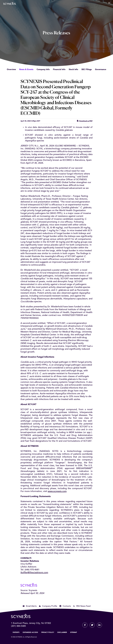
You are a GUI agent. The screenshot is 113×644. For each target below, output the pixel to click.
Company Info (43, 70)
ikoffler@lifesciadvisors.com (34, 573)
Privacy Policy (48, 632)
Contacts (67, 606)
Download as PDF (85, 121)
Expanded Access (30, 632)
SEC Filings (87, 70)
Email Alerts (31, 606)
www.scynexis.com (57, 491)
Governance (101, 70)
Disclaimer (62, 632)
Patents (16, 632)
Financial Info (59, 70)
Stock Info (73, 70)
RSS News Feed (83, 606)
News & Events (26, 70)
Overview (11, 70)
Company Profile (50, 606)
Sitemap (74, 632)
